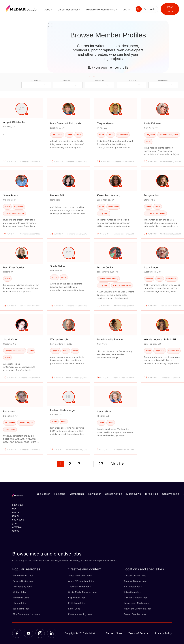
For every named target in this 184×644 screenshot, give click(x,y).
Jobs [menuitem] (47, 10)
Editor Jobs (74, 609)
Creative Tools (171, 494)
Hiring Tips (152, 494)
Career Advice (113, 494)
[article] (22, 132)
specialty (68, 80)
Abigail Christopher (15, 122)
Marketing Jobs (21, 598)
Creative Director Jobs (136, 581)
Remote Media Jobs (23, 575)
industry (100, 80)
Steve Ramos (11, 195)
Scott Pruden (152, 267)
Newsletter (95, 494)
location (131, 80)
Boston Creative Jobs (135, 614)
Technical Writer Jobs (79, 587)
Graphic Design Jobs (23, 581)
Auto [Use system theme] (153, 9)
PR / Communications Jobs (26, 614)
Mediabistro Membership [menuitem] (101, 10)
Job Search (43, 494)
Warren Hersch (59, 339)
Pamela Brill (57, 195)
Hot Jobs (60, 494)
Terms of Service (138, 633)
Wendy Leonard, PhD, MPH (160, 339)
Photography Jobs (22, 587)
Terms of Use (114, 633)
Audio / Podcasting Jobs (81, 581)
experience (163, 80)
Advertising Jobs (133, 592)
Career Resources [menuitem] (68, 10)
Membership (77, 494)
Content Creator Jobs (135, 575)
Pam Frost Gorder (14, 267)
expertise (36, 80)
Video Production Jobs (80, 575)
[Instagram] (40, 633)
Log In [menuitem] (126, 10)
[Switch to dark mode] (145, 9)
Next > (117, 464)
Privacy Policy (163, 633)
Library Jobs (19, 603)
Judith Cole (10, 339)
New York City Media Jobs (138, 609)
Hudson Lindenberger (63, 410)
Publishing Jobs (76, 603)
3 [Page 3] (79, 464)
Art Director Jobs (133, 587)
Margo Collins (105, 267)
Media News (134, 494)
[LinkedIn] (52, 633)
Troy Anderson (106, 123)
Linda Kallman (152, 123)
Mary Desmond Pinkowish (66, 123)
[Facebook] (17, 633)
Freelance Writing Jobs (80, 614)
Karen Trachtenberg (109, 195)
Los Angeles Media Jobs (137, 603)
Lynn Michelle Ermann (110, 339)
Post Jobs (170, 9)
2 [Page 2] (70, 464)
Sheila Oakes (58, 266)
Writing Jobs (19, 592)
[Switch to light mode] (139, 9)
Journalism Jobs (21, 609)
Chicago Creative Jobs (136, 598)
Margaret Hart (152, 195)
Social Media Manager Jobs (83, 592)
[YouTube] (28, 633)
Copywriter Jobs (77, 598)
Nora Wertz (10, 411)
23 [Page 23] (101, 464)
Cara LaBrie (104, 411)
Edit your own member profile (108, 68)
